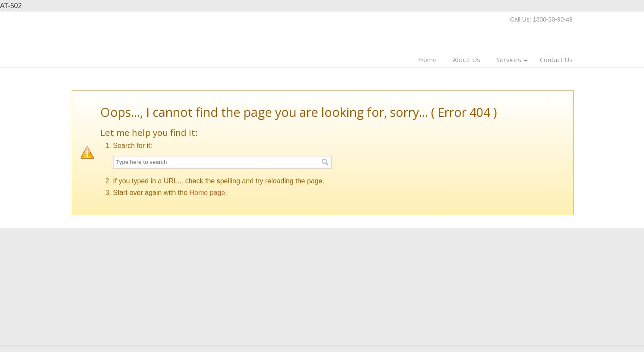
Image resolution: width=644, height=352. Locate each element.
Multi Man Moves (126, 38)
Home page (207, 193)
